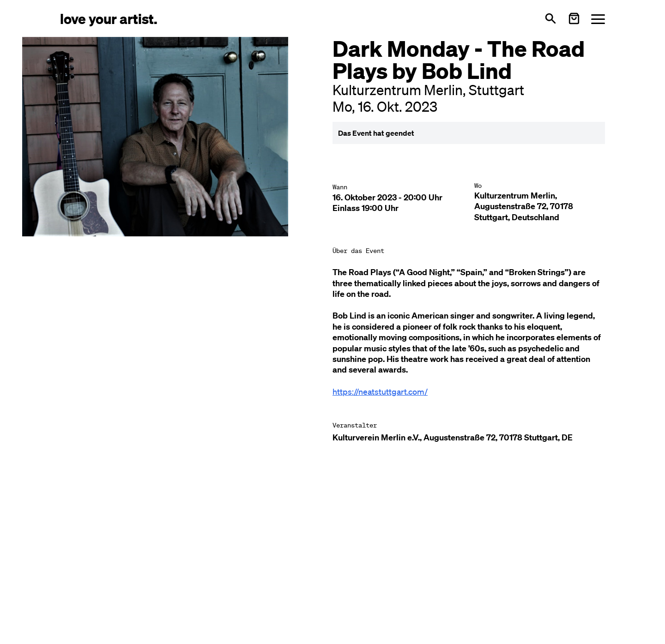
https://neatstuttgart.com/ (380, 391)
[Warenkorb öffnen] (574, 18)
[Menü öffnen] (598, 19)
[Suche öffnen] (550, 18)
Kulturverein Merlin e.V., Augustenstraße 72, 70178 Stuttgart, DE (453, 437)
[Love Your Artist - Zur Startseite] (109, 18)
